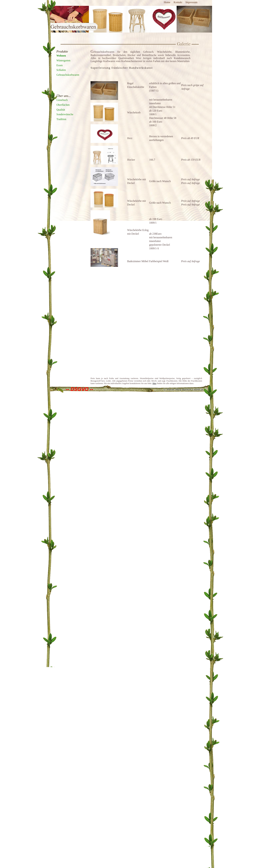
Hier (154, 383)
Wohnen (61, 56)
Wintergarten (63, 60)
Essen (60, 65)
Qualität (61, 110)
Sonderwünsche (65, 114)
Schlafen (61, 70)
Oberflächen (63, 105)
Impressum (192, 2)
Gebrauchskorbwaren (68, 75)
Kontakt (178, 2)
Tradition (61, 119)
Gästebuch (62, 100)
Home (167, 2)
